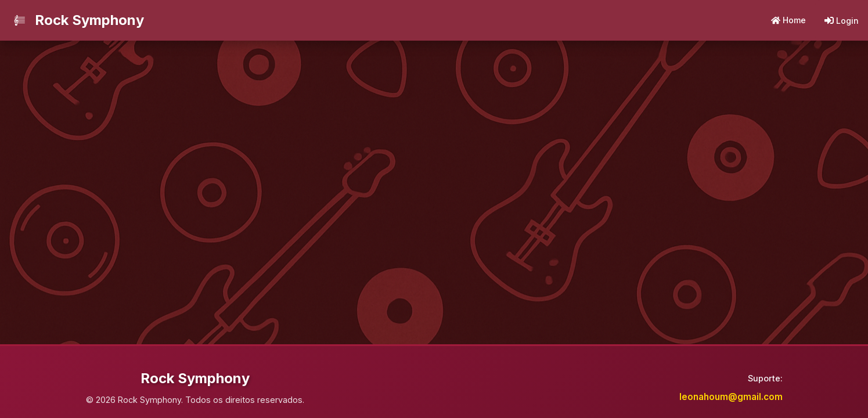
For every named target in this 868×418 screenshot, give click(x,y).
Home (788, 20)
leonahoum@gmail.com (731, 397)
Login (842, 21)
